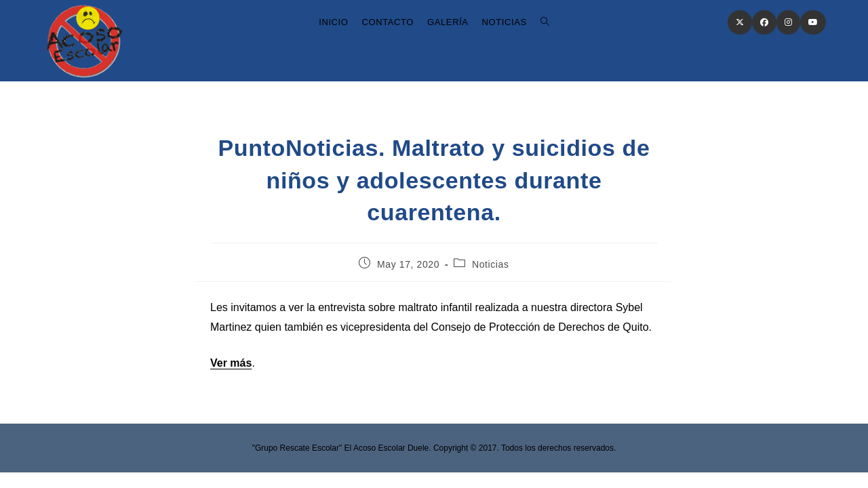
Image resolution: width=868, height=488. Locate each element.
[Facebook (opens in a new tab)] (764, 22)
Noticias (491, 264)
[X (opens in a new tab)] (740, 22)
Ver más (231, 363)
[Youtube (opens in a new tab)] (813, 22)
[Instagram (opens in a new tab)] (788, 22)
